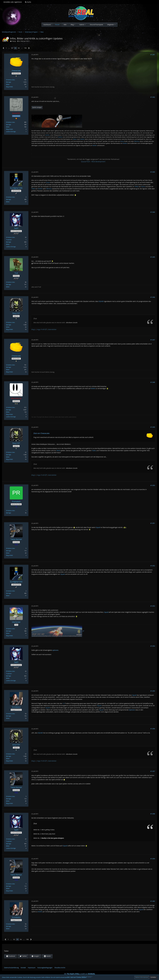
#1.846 (153, 297)
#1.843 (153, 172)
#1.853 (153, 606)
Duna (122, 141)
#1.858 (153, 814)
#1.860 (153, 901)
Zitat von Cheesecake (41, 433)
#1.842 (153, 97)
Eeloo (75, 139)
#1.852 (153, 566)
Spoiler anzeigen (37, 107)
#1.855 (153, 691)
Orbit (136, 187)
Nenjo (14, 41)
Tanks (94, 451)
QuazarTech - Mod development (93, 162)
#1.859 (153, 859)
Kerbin (48, 135)
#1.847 (153, 340)
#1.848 (153, 382)
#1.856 (153, 729)
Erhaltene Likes (10, 80)
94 (19, 48)
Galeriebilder (52, 329)
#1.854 (153, 646)
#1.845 (153, 257)
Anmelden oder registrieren (13, 2)
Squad (98, 527)
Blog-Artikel (9, 87)
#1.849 (153, 427)
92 (12, 48)
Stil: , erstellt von (79, 974)
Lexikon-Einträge (11, 132)
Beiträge (8, 82)
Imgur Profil (41, 329)
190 (25, 48)
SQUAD (101, 301)
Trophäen (9, 240)
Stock (58, 451)
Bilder (8, 84)
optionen (55, 650)
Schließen (153, 977)
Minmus (137, 141)
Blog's (33, 329)
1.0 (64, 703)
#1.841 (153, 55)
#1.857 (153, 771)
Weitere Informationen (142, 977)
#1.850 (153, 485)
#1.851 (153, 523)
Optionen (132, 710)
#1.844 (153, 212)
